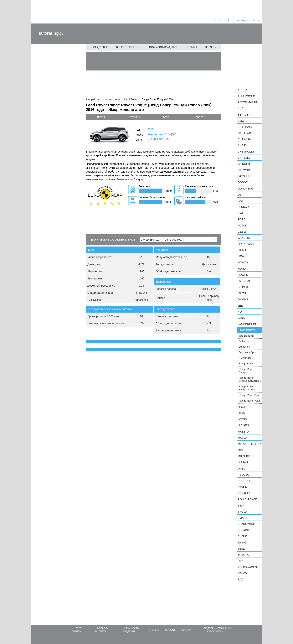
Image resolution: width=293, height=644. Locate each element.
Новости (211, 47)
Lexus (242, 407)
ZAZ (240, 579)
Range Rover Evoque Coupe (247, 388)
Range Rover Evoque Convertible (250, 379)
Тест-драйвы (99, 47)
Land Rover (247, 330)
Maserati (245, 432)
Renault (244, 493)
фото (166, 117)
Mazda (242, 438)
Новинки (185, 630)
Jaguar (243, 299)
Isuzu (242, 293)
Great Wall (246, 244)
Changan (244, 139)
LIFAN (242, 413)
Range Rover (246, 364)
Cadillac (244, 133)
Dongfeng (246, 189)
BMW (241, 121)
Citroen (244, 164)
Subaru (243, 530)
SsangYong (246, 524)
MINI (241, 450)
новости (199, 117)
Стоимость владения (163, 47)
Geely (242, 232)
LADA (241, 318)
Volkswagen (247, 567)
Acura (242, 90)
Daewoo (244, 170)
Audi (241, 108)
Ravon (242, 487)
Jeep (241, 306)
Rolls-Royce (247, 499)
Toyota (243, 555)
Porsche (244, 481)
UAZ (240, 561)
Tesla (242, 549)
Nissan (243, 462)
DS (240, 195)
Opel (241, 469)
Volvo (242, 573)
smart (242, 518)
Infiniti (243, 287)
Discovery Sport (248, 352)
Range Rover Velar (249, 401)
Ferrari (244, 207)
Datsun (243, 176)
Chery (242, 145)
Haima (242, 250)
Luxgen (243, 425)
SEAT (241, 506)
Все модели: (247, 336)
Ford (242, 219)
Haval (242, 256)
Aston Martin (248, 102)
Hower (243, 275)
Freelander (245, 358)
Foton (242, 226)
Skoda (242, 512)
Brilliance (246, 127)
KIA (240, 312)
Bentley (244, 115)
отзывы (134, 117)
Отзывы (192, 47)
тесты (101, 117)
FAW (241, 201)
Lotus (242, 419)
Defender (244, 341)
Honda (243, 269)
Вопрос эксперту (128, 47)
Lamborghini (247, 324)
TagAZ (242, 543)
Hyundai (244, 281)
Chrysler (245, 158)
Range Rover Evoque (246, 371)
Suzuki (243, 536)
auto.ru (51, 33)
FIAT (241, 213)
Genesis (244, 238)
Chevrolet (246, 152)
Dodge (243, 182)
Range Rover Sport (250, 395)
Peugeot (244, 475)
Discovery (244, 347)
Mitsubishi (245, 456)
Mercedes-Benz (249, 444)
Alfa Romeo (246, 96)
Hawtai (243, 262)
